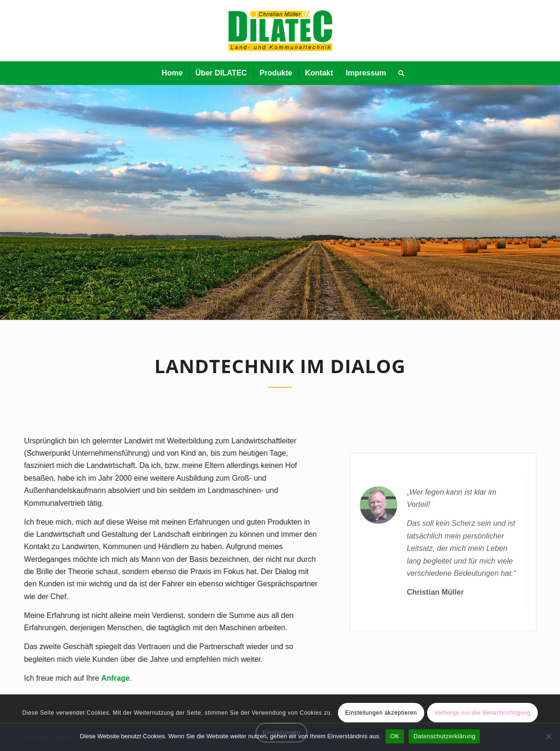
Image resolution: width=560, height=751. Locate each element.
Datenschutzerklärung (444, 736)
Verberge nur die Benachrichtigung (482, 713)
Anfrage (109, 678)
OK (395, 736)
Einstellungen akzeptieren (381, 713)
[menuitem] (172, 73)
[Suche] (398, 73)
